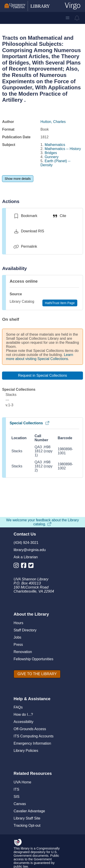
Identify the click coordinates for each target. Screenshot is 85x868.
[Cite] (59, 216)
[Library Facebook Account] (25, 566)
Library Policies (26, 751)
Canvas (20, 804)
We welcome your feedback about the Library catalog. (42, 522)
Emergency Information (32, 743)
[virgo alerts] (77, 18)
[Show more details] (18, 179)
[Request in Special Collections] (42, 376)
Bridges (51, 153)
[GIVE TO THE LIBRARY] (37, 674)
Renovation (23, 652)
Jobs (17, 637)
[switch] (25, 216)
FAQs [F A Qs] (18, 707)
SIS (17, 797)
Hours (18, 623)
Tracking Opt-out (27, 825)
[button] (68, 18)
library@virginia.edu (30, 550)
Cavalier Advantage (29, 811)
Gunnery (52, 157)
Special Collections (30, 423)
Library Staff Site (27, 818)
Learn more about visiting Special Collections (39, 357)
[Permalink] (25, 247)
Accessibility (23, 722)
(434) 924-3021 (26, 543)
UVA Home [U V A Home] (22, 782)
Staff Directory (25, 630)
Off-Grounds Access (30, 729)
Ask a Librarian (26, 557)
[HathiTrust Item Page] (60, 303)
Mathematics (55, 145)
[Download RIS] (29, 231)
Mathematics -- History (63, 149)
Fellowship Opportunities (33, 659)
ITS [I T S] (16, 789)
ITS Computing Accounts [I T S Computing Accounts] (34, 736)
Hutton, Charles (53, 122)
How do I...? (23, 714)
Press (18, 645)
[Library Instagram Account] (17, 566)
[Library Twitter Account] (32, 566)
